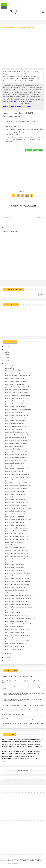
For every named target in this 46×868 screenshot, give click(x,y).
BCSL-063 (5, 747)
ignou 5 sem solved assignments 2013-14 (17, 528)
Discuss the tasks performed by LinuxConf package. (18, 719)
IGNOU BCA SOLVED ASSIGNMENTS (28, 860)
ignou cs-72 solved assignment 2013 (16, 483)
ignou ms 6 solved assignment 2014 (16, 511)
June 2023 (30, 747)
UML (37, 759)
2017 (5, 363)
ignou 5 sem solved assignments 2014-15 (17, 539)
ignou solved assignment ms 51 (15, 565)
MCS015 (36, 751)
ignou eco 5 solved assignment (14, 534)
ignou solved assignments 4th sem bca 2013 (18, 607)
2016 (5, 657)
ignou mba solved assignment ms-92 (16, 393)
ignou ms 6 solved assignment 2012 (16, 505)
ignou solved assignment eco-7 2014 (16, 480)
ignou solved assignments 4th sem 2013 (17, 604)
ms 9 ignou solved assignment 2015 (16, 381)
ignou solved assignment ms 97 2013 (16, 398)
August (7, 365)
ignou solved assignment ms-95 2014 (16, 415)
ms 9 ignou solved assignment (14, 378)
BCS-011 (30, 742)
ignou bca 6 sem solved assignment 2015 (17, 486)
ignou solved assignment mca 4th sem (17, 587)
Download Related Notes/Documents (17, 106)
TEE (32, 759)
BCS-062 (4, 744)
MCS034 (10, 756)
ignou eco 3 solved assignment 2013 (16, 627)
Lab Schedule (6, 749)
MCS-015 (35, 749)
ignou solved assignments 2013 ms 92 (17, 404)
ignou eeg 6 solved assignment (15, 517)
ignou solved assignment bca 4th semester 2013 (20, 599)
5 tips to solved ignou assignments (16, 545)
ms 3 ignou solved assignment (14, 632)
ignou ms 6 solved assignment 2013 (16, 489)
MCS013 (24, 751)
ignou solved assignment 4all (14, 613)
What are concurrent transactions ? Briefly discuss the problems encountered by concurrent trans (22, 700)
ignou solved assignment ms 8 (14, 429)
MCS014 (30, 751)
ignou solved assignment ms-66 (15, 514)
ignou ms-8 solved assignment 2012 (16, 424)
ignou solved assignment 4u (14, 610)
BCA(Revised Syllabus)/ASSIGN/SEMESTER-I (29, 739)
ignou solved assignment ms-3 (14, 638)
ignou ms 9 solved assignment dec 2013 (17, 387)
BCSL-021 (30, 744)
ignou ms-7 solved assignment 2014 (16, 455)
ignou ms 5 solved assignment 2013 (16, 531)
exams (18, 747)
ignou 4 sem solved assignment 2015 (16, 553)
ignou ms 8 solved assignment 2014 (16, 443)
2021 (5, 355)
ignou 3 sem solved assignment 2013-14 (17, 641)
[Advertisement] (23, 47)
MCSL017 (30, 756)
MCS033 (4, 756)
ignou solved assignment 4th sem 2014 (17, 601)
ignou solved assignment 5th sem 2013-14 (18, 582)
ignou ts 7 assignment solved (14, 446)
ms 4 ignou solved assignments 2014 (16, 615)
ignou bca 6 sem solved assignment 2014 (18, 477)
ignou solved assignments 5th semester (17, 562)
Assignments (11, 739)
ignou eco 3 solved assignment (14, 649)
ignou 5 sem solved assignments (15, 548)
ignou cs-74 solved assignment (14, 472)
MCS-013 (28, 749)
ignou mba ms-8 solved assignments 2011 (18, 410)
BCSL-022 (38, 744)
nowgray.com (13, 863)
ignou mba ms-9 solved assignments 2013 (18, 395)
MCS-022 (4, 751)
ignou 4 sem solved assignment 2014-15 (17, 584)
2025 (5, 346)
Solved (22, 759)
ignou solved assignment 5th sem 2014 (17, 576)
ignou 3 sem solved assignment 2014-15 (17, 630)
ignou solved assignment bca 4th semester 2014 (20, 618)
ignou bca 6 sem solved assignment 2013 (18, 457)
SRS (28, 759)
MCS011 (11, 751)
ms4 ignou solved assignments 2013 (16, 590)
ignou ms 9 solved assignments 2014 (16, 370)
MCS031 (29, 754)
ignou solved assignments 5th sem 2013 (17, 579)
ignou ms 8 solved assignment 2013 (16, 441)
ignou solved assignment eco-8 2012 (16, 452)
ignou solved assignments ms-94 (15, 418)
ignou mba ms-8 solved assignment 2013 (18, 435)
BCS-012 (36, 742)
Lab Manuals (38, 747)
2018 (5, 361)
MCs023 (17, 754)
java (23, 747)
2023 (5, 349)
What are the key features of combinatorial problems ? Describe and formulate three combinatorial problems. (23, 694)
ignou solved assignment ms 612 (15, 494)
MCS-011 (14, 749)
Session (15, 759)
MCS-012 (21, 749)
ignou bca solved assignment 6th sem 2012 (18, 508)
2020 (5, 358)
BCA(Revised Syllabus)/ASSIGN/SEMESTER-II (13, 742)
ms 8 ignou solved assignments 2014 (16, 449)
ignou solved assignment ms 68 (15, 500)
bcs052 (17, 744)
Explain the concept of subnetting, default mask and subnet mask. (23, 723)
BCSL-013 (24, 744)
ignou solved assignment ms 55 (15, 570)
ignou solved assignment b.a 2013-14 (13, 714)
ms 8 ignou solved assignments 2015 (16, 432)
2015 (5, 660)
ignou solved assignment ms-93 (15, 407)
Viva (3, 761)
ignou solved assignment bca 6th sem (17, 503)
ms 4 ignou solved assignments (15, 593)
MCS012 (17, 751)
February (8, 368)
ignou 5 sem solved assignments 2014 (17, 536)
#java (4, 739)
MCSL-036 (23, 756)
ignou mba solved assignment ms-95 (16, 390)
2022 (5, 352)
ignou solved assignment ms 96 (15, 401)
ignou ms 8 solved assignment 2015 (16, 438)
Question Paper (7, 759)
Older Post (38, 218)
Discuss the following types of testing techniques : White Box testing (23, 705)
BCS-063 (11, 744)
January (8, 653)
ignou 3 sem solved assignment (15, 647)
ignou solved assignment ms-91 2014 (16, 421)
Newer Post (8, 218)
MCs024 (23, 754)
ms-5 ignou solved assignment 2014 (16, 551)
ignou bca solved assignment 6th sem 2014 (18, 520)
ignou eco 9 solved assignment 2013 (16, 373)
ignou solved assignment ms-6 (15, 497)
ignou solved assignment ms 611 (15, 525)
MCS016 (4, 754)
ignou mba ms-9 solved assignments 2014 (18, 376)
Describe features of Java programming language (18, 676)
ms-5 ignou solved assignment (14, 542)
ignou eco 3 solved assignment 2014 (16, 644)
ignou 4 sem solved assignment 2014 (16, 556)
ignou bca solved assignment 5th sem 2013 (18, 573)
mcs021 (10, 754)
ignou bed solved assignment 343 (15, 621)
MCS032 (36, 754)
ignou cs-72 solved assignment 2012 (16, 460)
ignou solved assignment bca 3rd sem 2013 (18, 624)
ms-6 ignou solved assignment (15, 491)
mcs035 (17, 756)
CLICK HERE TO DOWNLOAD (23, 101)
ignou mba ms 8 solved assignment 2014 (17, 426)
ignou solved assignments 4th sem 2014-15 (18, 596)
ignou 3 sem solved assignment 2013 (16, 635)
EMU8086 (11, 747)
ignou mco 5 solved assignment (15, 522)
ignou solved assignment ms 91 (15, 412)
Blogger (27, 770)
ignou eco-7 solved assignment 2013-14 (17, 469)
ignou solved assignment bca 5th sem (17, 559)
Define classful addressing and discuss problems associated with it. (23, 710)
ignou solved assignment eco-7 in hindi (17, 474)
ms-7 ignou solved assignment (14, 463)
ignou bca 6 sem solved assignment (16, 466)
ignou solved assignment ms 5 (14, 568)
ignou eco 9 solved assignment (14, 384)
